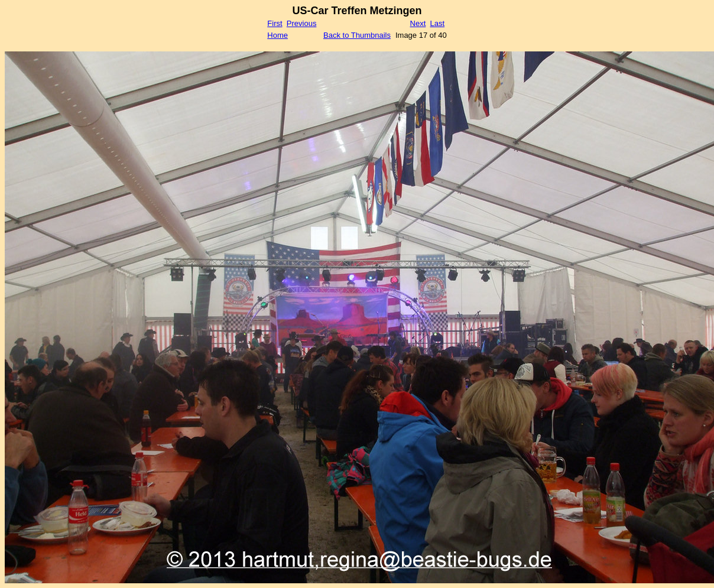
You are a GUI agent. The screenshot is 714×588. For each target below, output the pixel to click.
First (275, 23)
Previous (302, 23)
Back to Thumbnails (357, 35)
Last (437, 23)
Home (278, 35)
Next (418, 23)
